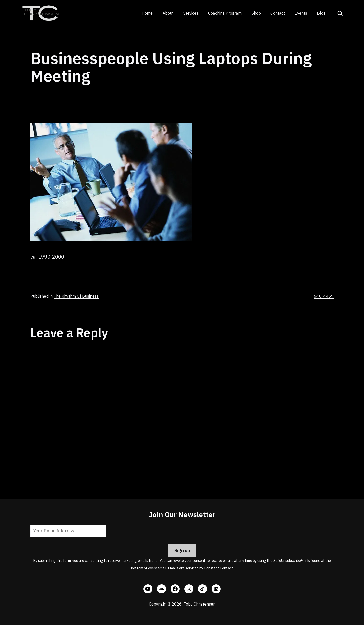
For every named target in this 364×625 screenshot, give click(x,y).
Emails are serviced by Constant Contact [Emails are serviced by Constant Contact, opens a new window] (200, 568)
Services (191, 13)
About (168, 13)
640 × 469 (324, 296)
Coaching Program (225, 13)
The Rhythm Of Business (76, 296)
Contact (278, 13)
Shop (256, 13)
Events (301, 13)
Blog (321, 13)
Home (147, 13)
